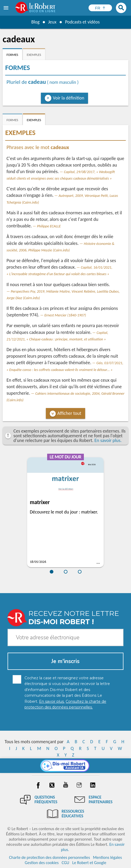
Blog (35, 22)
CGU (65, 863)
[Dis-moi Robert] (65, 766)
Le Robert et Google (89, 863)
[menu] (7, 8)
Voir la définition (69, 98)
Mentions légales (107, 857)
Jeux (52, 22)
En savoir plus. (108, 440)
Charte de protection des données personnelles (49, 857)
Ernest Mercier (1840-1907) (65, 315)
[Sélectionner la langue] (100, 8)
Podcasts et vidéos (82, 22)
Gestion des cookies (42, 863)
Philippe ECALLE (49, 226)
